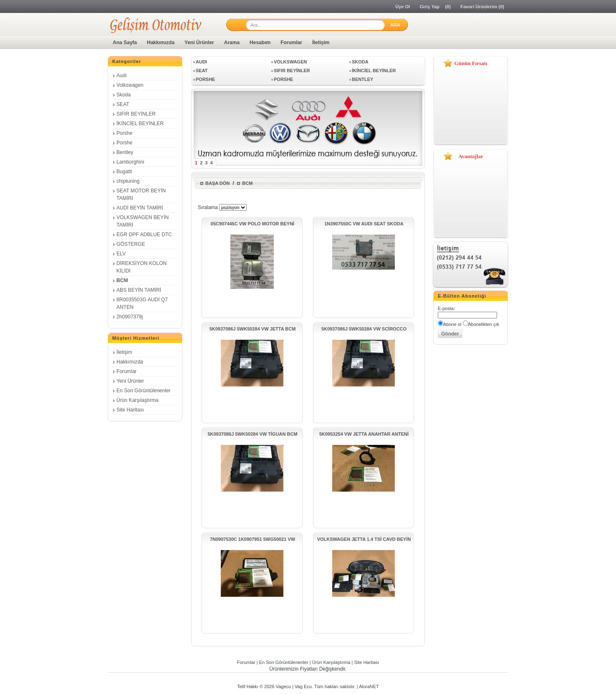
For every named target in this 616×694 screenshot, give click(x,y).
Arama (232, 43)
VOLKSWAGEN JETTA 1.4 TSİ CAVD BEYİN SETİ (364, 539)
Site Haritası (130, 410)
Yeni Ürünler (199, 43)
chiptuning (128, 181)
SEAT (123, 104)
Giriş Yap (430, 7)
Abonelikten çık (484, 324)
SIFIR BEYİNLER (136, 114)
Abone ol (452, 324)
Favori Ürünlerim (479, 7)
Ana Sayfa (125, 43)
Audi (121, 76)
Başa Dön (217, 183)
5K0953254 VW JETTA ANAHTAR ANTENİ (364, 434)
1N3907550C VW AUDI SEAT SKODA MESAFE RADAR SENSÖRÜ (364, 224)
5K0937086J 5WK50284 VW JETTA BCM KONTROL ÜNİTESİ (253, 329)
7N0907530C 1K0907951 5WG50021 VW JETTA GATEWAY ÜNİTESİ (252, 539)
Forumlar (291, 43)
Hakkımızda (161, 43)
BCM (122, 280)
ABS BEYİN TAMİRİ (139, 290)
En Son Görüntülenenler (144, 391)
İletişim (321, 43)
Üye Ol (403, 7)
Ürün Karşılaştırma (138, 400)
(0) (448, 7)
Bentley (125, 152)
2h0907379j (130, 317)
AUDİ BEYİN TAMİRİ (140, 208)
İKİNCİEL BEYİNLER (140, 124)
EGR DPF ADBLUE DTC (144, 235)
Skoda (124, 95)
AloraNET (369, 686)
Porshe (124, 133)
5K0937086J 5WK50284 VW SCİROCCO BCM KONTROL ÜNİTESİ (364, 329)
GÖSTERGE (131, 244)
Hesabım (260, 43)
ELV (121, 254)
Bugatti (124, 172)
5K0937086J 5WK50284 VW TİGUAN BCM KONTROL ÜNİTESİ (252, 434)
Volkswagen (130, 85)
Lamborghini (130, 162)
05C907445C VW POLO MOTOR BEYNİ (252, 224)
